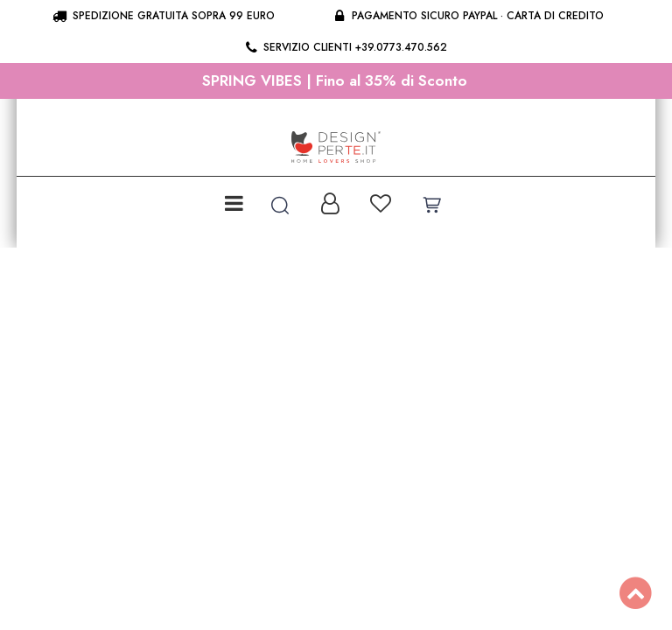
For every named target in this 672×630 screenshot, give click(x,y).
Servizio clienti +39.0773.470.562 (345, 47)
